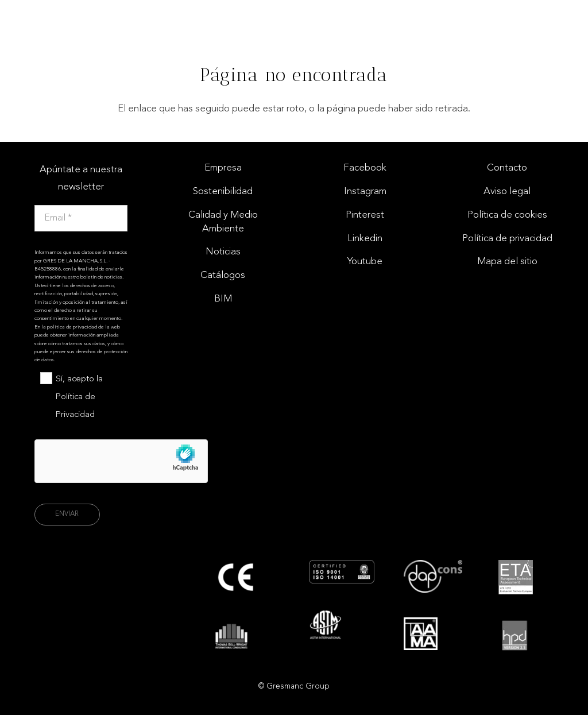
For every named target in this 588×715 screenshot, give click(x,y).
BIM (223, 299)
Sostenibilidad (223, 192)
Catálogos (223, 275)
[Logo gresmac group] (54, 20)
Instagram (365, 192)
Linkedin (365, 239)
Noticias (223, 252)
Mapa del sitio (507, 262)
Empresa (223, 168)
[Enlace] (558, 20)
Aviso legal (507, 192)
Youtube (365, 262)
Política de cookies (507, 215)
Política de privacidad (507, 239)
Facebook (365, 168)
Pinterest (365, 215)
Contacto (507, 168)
